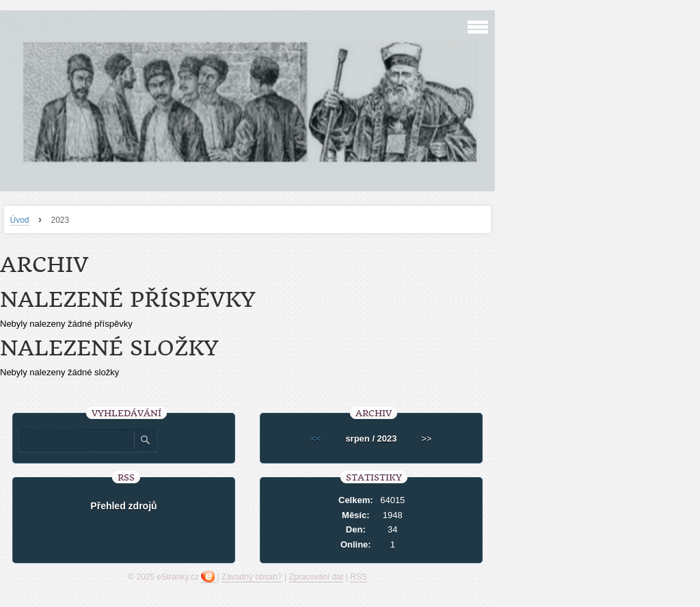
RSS (359, 577)
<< (316, 439)
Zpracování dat (316, 577)
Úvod (19, 220)
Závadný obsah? (252, 577)
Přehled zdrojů (123, 506)
